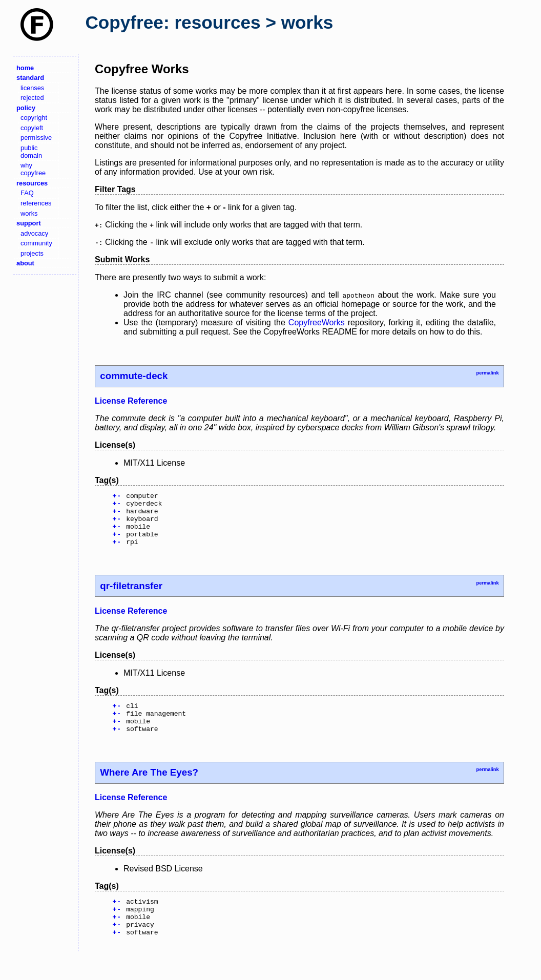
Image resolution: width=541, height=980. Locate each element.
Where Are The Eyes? (149, 789)
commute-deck (134, 376)
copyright (34, 118)
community (36, 243)
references (36, 203)
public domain (31, 152)
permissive (36, 138)
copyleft (32, 128)
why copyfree (33, 169)
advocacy (34, 233)
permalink (487, 373)
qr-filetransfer (131, 597)
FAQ (27, 193)
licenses (32, 88)
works (29, 213)
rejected (32, 98)
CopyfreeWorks (317, 322)
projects (32, 253)
